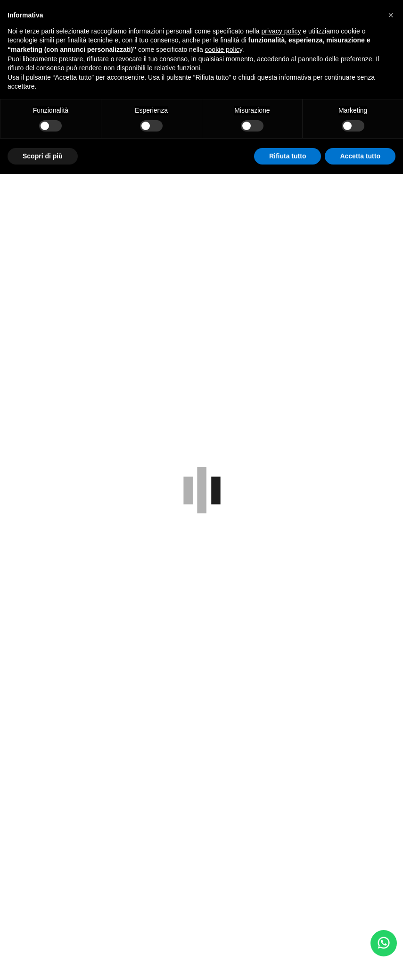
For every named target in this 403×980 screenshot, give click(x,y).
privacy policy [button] (281, 31)
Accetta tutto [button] (360, 156)
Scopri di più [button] (43, 156)
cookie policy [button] (224, 49)
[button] (391, 15)
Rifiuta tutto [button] (288, 156)
